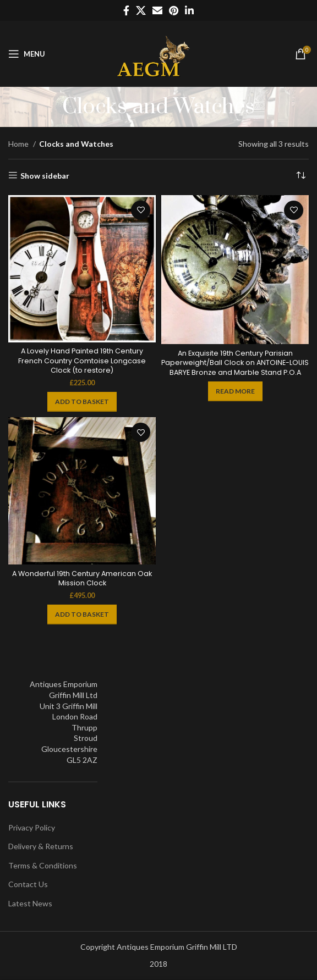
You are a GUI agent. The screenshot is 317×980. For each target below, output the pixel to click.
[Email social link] (157, 10)
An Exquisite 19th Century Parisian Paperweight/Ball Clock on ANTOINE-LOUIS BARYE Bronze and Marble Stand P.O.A (235, 363)
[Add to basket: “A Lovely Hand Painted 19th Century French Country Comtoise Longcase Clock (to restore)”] (82, 402)
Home (19, 144)
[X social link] (141, 10)
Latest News (30, 903)
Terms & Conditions (43, 865)
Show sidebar (45, 175)
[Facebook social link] (126, 10)
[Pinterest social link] (174, 10)
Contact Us (28, 884)
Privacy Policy (32, 827)
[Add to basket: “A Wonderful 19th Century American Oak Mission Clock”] (82, 614)
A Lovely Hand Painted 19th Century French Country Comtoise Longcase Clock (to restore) (82, 361)
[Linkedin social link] (189, 10)
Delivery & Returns (41, 846)
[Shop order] (300, 176)
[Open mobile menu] (27, 54)
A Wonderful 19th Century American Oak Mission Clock (82, 578)
